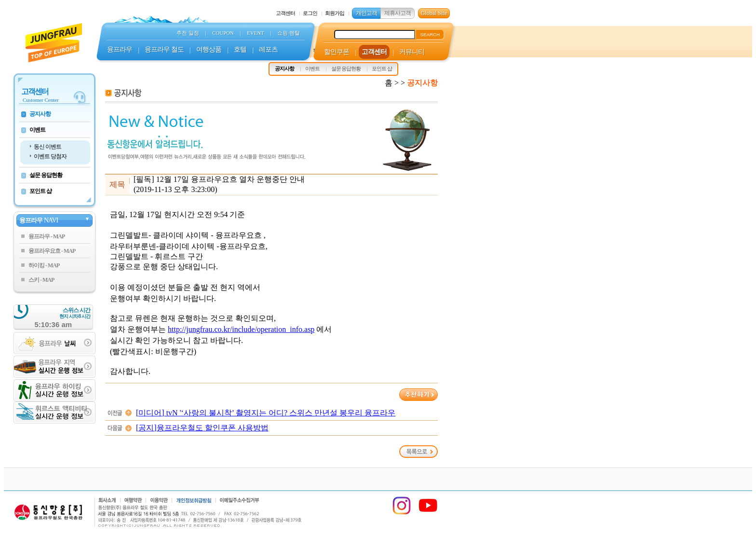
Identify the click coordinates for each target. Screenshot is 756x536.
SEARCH (430, 34)
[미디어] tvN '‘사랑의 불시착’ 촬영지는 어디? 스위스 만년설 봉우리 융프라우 (266, 413)
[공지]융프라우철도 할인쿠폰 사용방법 (202, 428)
